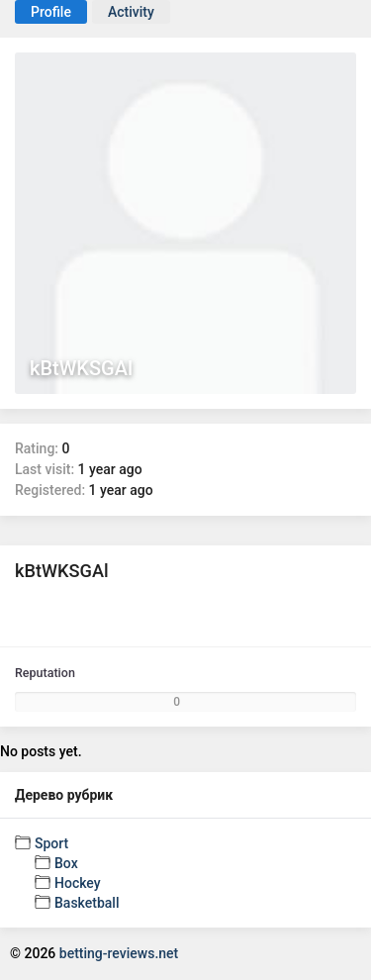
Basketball (87, 903)
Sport (51, 843)
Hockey (78, 883)
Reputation (45, 673)
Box (66, 863)
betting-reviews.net (119, 953)
